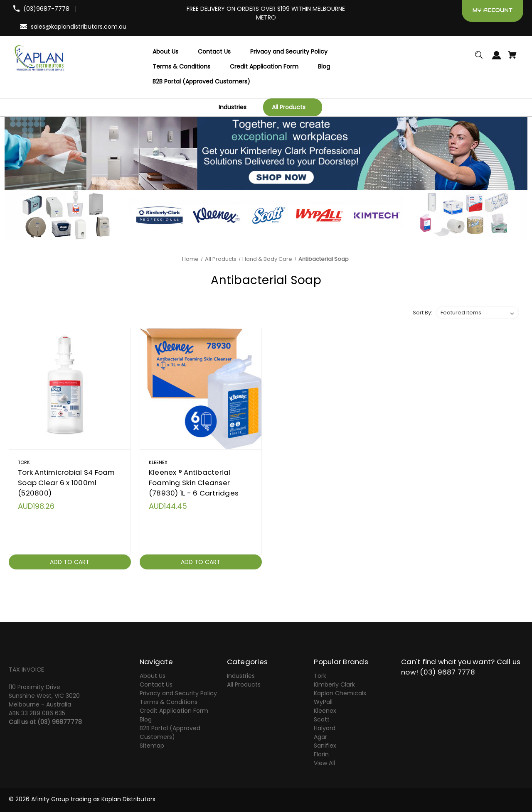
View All (324, 763)
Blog (146, 719)
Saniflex (325, 746)
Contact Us (156, 684)
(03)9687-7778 (46, 9)
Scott (322, 719)
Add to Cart (70, 562)
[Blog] (324, 67)
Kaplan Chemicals (340, 693)
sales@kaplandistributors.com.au (79, 27)
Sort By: (422, 313)
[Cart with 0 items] (512, 59)
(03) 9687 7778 (447, 672)
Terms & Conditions (169, 702)
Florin (321, 754)
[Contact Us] (214, 52)
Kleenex (325, 711)
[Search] (479, 59)
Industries (241, 676)
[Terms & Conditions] (181, 67)
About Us (153, 676)
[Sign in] (497, 59)
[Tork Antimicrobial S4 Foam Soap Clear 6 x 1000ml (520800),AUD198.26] (70, 389)
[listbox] (478, 313)
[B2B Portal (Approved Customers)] (201, 82)
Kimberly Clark (334, 684)
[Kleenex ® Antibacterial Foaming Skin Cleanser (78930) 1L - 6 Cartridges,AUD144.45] (201, 389)
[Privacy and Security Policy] (289, 52)
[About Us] (165, 52)
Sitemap (152, 746)
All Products (244, 684)
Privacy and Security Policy (178, 693)
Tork (320, 676)
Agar (320, 737)
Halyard (325, 728)
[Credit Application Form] (264, 67)
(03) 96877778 (60, 722)
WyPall (323, 702)
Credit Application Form (174, 711)
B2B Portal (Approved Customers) (170, 732)
